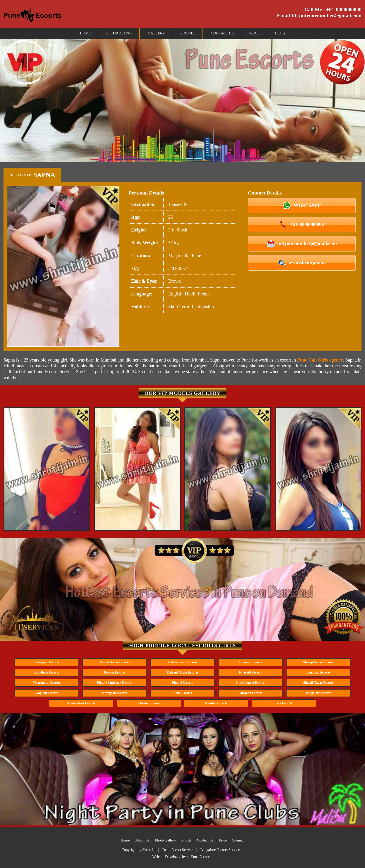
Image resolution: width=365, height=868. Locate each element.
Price (254, 33)
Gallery (156, 33)
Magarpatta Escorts (47, 683)
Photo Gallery (165, 840)
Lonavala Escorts (318, 672)
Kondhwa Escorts (47, 672)
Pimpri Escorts (182, 683)
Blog (280, 33)
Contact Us (222, 33)
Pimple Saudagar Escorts (115, 683)
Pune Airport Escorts (250, 683)
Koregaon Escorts (115, 693)
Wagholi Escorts (47, 693)
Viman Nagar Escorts (115, 662)
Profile (188, 33)
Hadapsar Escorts (47, 662)
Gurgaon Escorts (250, 693)
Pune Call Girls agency (320, 360)
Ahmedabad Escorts (81, 703)
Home (85, 33)
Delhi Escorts (182, 693)
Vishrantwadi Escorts (182, 662)
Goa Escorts (284, 703)
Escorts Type (119, 33)
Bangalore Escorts (318, 693)
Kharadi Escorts (250, 672)
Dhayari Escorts (250, 662)
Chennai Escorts (149, 703)
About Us (142, 840)
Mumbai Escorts (216, 703)
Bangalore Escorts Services (221, 850)
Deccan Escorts (114, 672)
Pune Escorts (201, 857)
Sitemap (238, 840)
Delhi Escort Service (178, 850)
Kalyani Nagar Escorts (182, 672)
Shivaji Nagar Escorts (318, 662)
